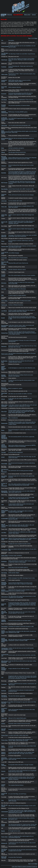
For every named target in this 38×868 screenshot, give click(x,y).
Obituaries (10, 15)
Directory (4, 15)
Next (36, 38)
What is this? (27, 15)
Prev (29, 38)
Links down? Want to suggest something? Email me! (24, 867)
